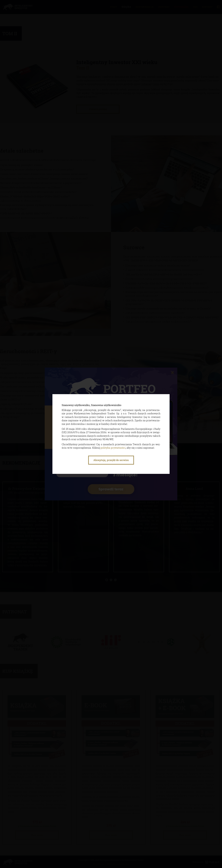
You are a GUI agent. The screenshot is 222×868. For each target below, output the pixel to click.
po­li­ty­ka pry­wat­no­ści (113, 448)
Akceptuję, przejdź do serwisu (111, 460)
